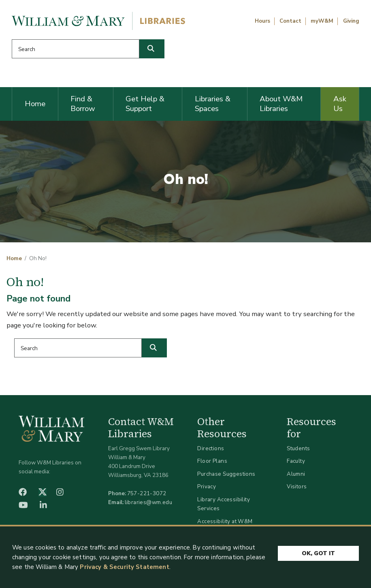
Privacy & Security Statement (124, 570)
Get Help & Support (145, 104)
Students (298, 448)
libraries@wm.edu (149, 502)
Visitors (297, 486)
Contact (290, 21)
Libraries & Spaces (213, 104)
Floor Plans (212, 461)
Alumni (296, 474)
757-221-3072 (147, 493)
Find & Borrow (83, 104)
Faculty (296, 461)
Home (35, 104)
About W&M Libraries (281, 104)
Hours (262, 21)
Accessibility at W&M (225, 521)
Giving (351, 21)
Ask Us (340, 104)
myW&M (322, 21)
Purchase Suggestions (226, 474)
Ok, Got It (318, 556)
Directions (211, 448)
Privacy (207, 486)
